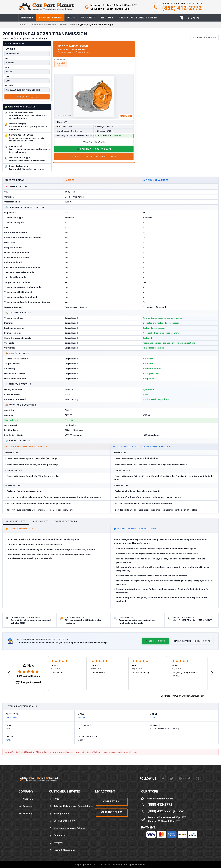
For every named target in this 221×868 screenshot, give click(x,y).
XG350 (152, 717)
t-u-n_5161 (60, 64)
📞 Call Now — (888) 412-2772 (94, 149)
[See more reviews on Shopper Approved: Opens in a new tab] (180, 696)
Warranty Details (66, 521)
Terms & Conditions (62, 850)
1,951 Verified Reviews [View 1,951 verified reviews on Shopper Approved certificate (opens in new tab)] (28, 676)
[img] (28, 671)
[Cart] (182, 18)
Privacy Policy (59, 814)
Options (9, 86)
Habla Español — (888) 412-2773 (192, 641)
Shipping (56, 843)
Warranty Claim (111, 812)
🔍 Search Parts (27, 97)
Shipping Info (41, 521)
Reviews (25, 806)
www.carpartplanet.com (160, 799)
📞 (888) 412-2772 (155, 641)
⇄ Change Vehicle (204, 37)
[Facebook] (163, 779)
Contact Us (57, 835)
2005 (8, 729)
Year (7, 76)
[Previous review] (9, 673)
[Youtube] (180, 779)
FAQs (54, 799)
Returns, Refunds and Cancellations (71, 806)
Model (8, 67)
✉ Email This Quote (94, 142)
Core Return (111, 801)
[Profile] (193, 18)
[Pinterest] (189, 779)
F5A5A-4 (9, 740)
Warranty (25, 814)
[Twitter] (172, 779)
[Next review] (212, 673)
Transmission (12, 717)
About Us (26, 799)
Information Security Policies (67, 828)
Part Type (10, 49)
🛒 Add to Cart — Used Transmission (94, 156)
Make (7, 58)
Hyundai (81, 717)
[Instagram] (197, 779)
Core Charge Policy (62, 821)
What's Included (16, 521)
